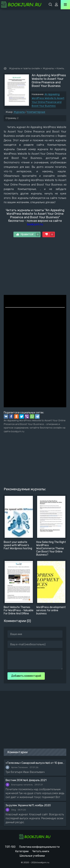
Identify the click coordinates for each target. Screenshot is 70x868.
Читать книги (41, 851)
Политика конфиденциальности (39, 847)
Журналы (19, 112)
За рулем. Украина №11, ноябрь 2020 (28, 805)
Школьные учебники (32, 856)
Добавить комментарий (26, 676)
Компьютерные (36, 112)
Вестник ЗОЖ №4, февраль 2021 (26, 780)
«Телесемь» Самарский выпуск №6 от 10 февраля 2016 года (35, 763)
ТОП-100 (10, 847)
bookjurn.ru (35, 224)
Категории (22, 851)
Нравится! (28, 234)
